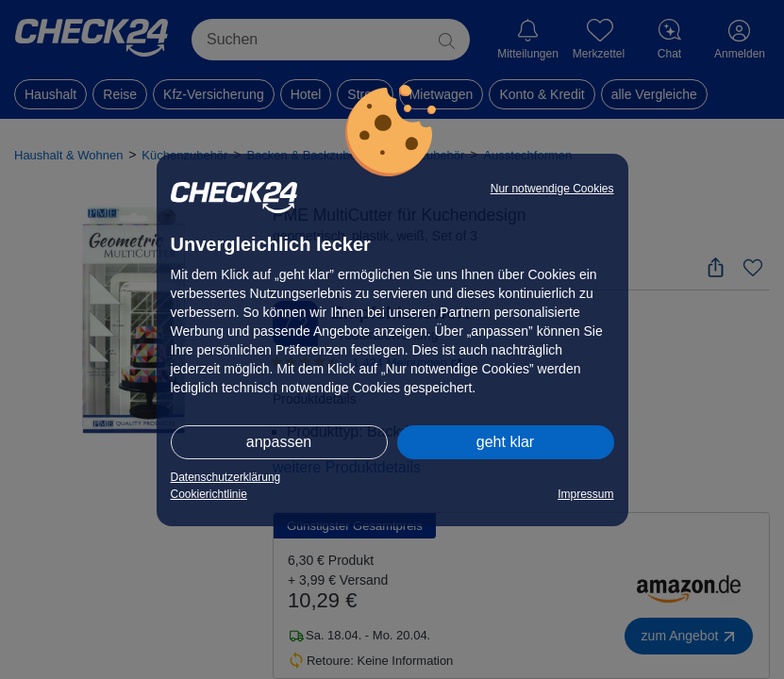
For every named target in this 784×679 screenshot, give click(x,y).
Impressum (585, 494)
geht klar (505, 442)
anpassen (279, 442)
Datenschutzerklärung (226, 477)
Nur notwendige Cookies (552, 189)
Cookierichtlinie (209, 494)
